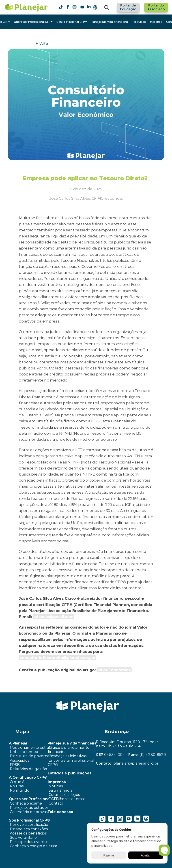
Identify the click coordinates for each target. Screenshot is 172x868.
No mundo (20, 790)
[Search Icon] (107, 7)
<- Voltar (42, 43)
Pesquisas (139, 22)
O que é (17, 782)
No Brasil (18, 786)
